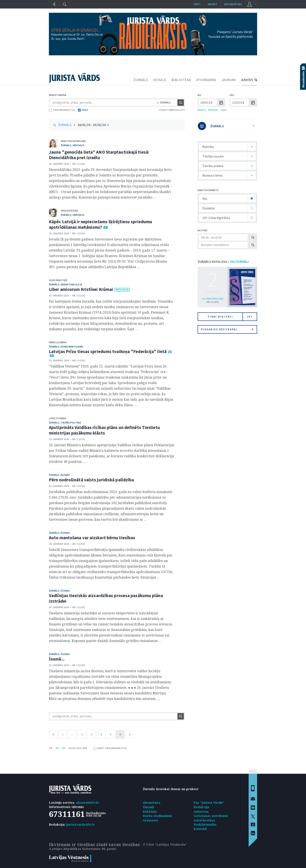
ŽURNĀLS (141, 80)
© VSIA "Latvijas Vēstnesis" (165, 844)
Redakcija (201, 807)
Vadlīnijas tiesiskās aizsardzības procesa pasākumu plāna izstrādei (106, 598)
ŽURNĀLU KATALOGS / (223, 262)
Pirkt (197, 4)
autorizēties (233, 4)
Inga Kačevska (69, 211)
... (72, 734)
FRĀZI (83, 110)
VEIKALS (160, 80)
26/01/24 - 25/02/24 (92, 125)
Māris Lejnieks (58, 342)
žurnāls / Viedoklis (73, 145)
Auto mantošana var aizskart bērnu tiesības (92, 538)
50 (64, 748)
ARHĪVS (247, 80)
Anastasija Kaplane (73, 141)
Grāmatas (151, 820)
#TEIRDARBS (206, 80)
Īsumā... (57, 659)
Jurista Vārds (58, 418)
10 (50, 748)
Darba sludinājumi (157, 816)
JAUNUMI (229, 80)
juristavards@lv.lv (81, 824)
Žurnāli (149, 807)
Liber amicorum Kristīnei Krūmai (81, 289)
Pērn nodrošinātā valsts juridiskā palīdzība (91, 480)
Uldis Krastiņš (58, 280)
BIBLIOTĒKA (181, 80)
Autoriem (201, 812)
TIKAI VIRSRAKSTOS (62, 110)
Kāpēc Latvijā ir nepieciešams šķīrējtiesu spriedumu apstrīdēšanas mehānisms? (101, 224)
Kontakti (200, 829)
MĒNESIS (213, 110)
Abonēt (212, 4)
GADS (224, 110)
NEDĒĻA (202, 110)
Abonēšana (152, 803)
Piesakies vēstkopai (227, 329)
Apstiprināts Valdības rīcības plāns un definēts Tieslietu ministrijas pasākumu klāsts (104, 430)
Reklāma (150, 812)
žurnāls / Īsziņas (59, 475)
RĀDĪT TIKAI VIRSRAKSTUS (110, 748)
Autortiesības (204, 820)
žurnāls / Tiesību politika (65, 423)
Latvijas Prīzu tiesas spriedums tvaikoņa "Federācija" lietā (108, 351)
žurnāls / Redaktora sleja (65, 284)
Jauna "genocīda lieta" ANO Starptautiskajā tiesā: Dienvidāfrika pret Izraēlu (99, 155)
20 (57, 748)
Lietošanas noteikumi (211, 816)
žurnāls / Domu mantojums (66, 347)
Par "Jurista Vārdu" (209, 803)
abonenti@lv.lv (88, 803)
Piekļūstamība (205, 824)
